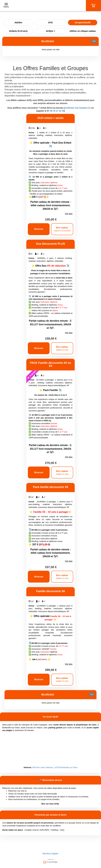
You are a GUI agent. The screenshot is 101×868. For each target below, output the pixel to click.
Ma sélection (48, 41)
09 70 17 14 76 (57, 111)
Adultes (18, 23)
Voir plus (69, 214)
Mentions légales (50, 854)
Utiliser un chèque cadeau (83, 31)
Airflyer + (50, 31)
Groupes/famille (83, 23)
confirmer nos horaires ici (78, 108)
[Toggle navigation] (6, 6)
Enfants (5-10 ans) (18, 31)
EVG (50, 23)
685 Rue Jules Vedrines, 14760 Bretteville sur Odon (55, 767)
